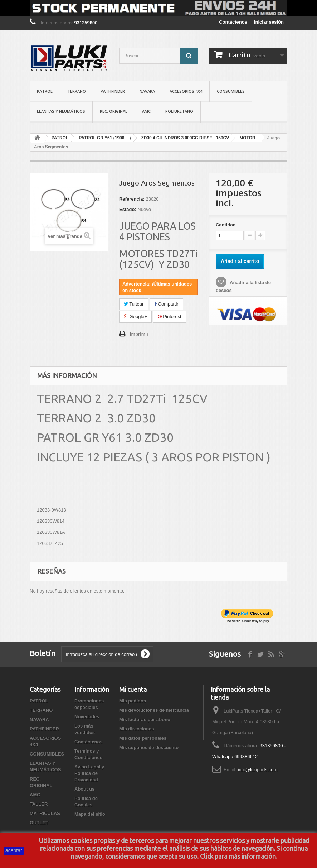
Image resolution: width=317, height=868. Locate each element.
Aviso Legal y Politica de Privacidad (89, 773)
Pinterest (170, 316)
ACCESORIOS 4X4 (186, 91)
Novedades (87, 717)
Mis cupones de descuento (149, 747)
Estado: (128, 209)
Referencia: (132, 199)
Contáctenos (233, 22)
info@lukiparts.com (258, 770)
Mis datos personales (143, 738)
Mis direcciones (137, 729)
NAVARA (147, 91)
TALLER (39, 804)
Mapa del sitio (90, 814)
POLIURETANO (179, 111)
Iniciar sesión (269, 22)
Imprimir (139, 334)
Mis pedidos (133, 701)
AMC (146, 111)
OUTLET (39, 823)
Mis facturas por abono (145, 720)
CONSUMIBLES (231, 91)
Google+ (135, 316)
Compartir (166, 304)
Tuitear (134, 304)
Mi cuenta (133, 689)
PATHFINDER (113, 91)
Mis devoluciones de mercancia (154, 710)
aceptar (14, 850)
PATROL (45, 91)
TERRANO (77, 91)
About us (84, 789)
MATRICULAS (45, 813)
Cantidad (226, 225)
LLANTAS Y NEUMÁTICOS (61, 111)
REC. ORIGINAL (114, 111)
